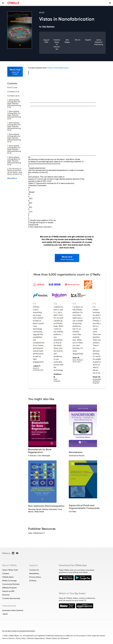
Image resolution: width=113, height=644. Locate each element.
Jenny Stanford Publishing (99, 42)
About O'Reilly (9, 565)
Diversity (6, 595)
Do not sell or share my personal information (19, 631)
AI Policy (33, 581)
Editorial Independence (36, 638)
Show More (12, 178)
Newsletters (34, 573)
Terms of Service (8, 638)
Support (33, 565)
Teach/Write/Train (10, 570)
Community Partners (11, 584)
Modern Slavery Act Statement (57, 638)
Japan (5, 614)
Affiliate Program (10, 588)
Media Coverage (9, 581)
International (9, 606)
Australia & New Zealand (13, 610)
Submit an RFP (8, 591)
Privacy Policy (35, 577)
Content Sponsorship (11, 598)
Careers (6, 573)
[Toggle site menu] (3, 3)
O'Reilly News (8, 577)
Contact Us (34, 570)
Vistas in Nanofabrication (58, 68)
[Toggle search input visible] (110, 3)
